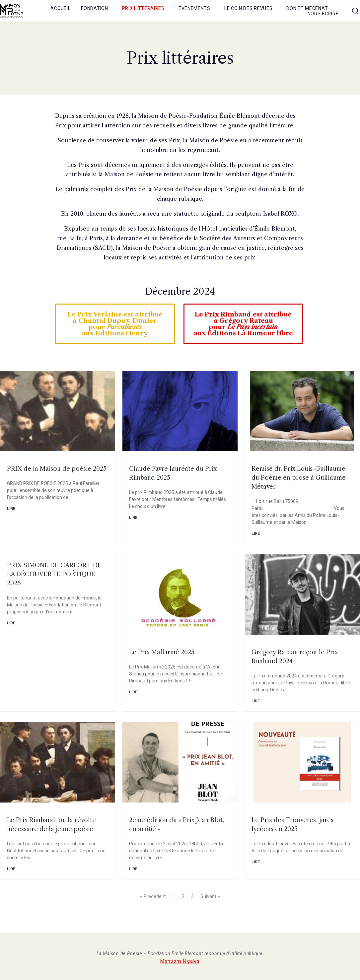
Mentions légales (180, 961)
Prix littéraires (143, 8)
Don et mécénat (307, 8)
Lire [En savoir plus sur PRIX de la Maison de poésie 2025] (11, 509)
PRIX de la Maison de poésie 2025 (57, 469)
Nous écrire (323, 14)
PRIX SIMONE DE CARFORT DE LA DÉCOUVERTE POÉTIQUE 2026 (54, 574)
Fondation (94, 8)
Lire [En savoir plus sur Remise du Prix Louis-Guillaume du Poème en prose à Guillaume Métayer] (256, 533)
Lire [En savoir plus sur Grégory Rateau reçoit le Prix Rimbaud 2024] (256, 701)
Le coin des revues (249, 8)
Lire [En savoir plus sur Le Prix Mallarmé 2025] (133, 692)
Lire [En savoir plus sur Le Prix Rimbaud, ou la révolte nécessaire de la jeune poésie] (11, 869)
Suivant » (210, 896)
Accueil (60, 8)
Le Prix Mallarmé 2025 (162, 652)
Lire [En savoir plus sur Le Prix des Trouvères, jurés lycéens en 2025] (256, 862)
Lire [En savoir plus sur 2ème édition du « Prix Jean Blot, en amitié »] (133, 869)
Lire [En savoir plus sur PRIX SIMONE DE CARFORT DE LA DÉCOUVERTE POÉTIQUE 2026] (11, 623)
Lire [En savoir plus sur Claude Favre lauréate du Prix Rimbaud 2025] (133, 518)
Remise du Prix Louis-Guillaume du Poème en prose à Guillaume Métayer (299, 478)
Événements (194, 8)
